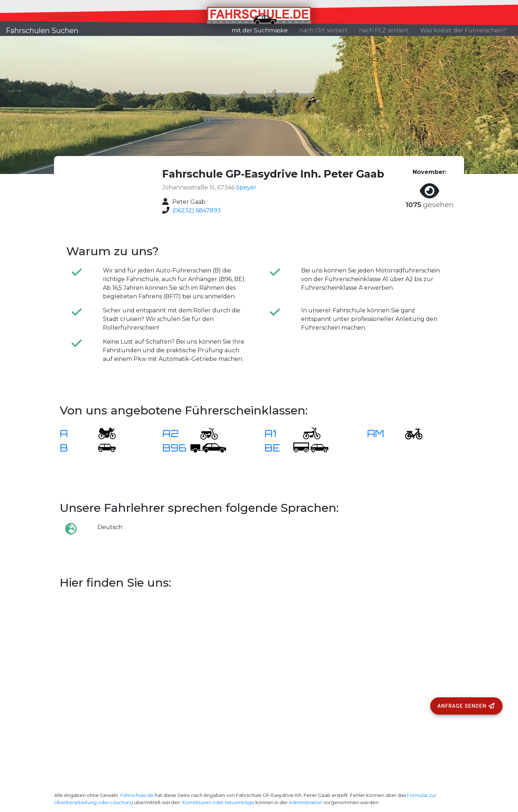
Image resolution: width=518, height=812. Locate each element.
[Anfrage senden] (466, 706)
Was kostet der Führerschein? (463, 30)
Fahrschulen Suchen (42, 31)
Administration (306, 802)
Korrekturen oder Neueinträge (218, 802)
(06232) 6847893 (197, 210)
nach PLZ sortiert (384, 30)
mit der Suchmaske (263, 30)
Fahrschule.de (137, 795)
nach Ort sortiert (323, 30)
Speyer (246, 187)
